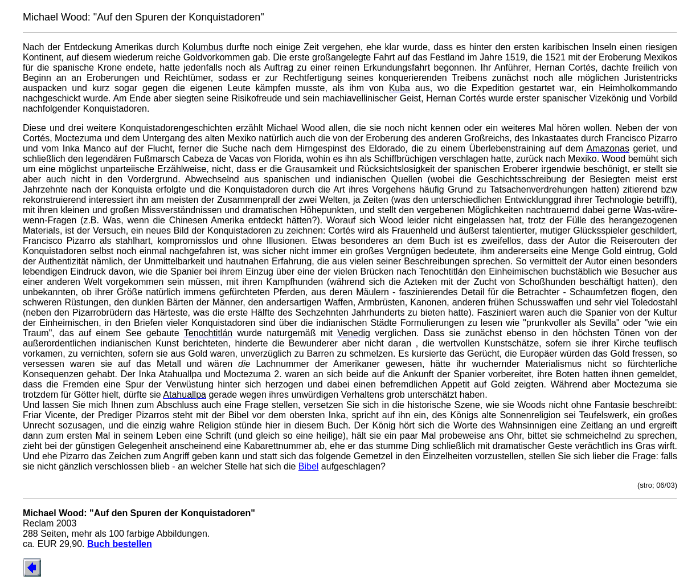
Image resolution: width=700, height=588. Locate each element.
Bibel (309, 466)
